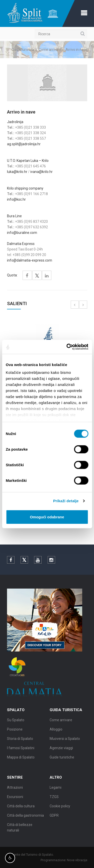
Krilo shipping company (25, 188)
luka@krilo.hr (17, 172)
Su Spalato (16, 721)
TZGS (54, 798)
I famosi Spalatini (21, 749)
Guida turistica (23, 50)
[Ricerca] (61, 34)
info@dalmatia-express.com (30, 260)
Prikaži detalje (66, 501)
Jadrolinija (15, 122)
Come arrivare (50, 50)
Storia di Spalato (20, 740)
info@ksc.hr (16, 199)
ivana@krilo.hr (42, 172)
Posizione (15, 731)
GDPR (54, 817)
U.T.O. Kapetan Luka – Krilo (28, 161)
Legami (56, 789)
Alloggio (56, 731)
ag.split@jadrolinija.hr (24, 144)
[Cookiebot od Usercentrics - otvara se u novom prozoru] (67, 347)
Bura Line (14, 216)
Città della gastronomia (25, 817)
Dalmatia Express (21, 244)
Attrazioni (15, 789)
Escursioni (15, 798)
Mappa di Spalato (21, 759)
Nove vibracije (78, 860)
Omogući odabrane (47, 517)
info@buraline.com (22, 233)
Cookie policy (60, 808)
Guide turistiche (62, 759)
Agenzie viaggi (61, 749)
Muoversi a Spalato (65, 740)
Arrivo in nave (76, 50)
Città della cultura (21, 808)
